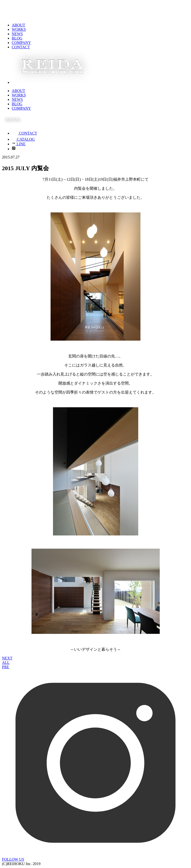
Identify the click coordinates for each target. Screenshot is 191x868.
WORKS (19, 29)
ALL (6, 663)
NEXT (7, 658)
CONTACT (21, 47)
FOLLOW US (13, 859)
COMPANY (21, 43)
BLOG (17, 38)
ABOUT (18, 25)
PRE (5, 667)
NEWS (17, 34)
